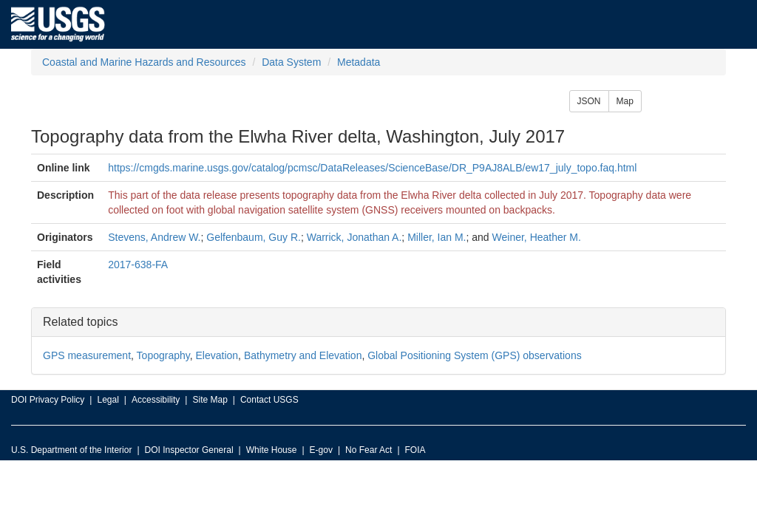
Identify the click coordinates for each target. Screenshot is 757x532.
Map (625, 101)
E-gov (321, 450)
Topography (163, 355)
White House (272, 450)
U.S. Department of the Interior (71, 450)
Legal (108, 400)
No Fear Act (369, 450)
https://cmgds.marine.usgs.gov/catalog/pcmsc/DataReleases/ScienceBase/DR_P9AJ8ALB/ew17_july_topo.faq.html (372, 168)
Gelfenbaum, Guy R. (254, 237)
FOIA (415, 450)
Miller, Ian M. (437, 237)
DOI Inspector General (189, 450)
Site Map (210, 400)
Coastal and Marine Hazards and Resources (144, 62)
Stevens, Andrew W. (154, 237)
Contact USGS (269, 400)
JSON (589, 101)
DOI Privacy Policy (48, 400)
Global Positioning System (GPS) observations (474, 355)
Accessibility (156, 400)
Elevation (217, 355)
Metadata (359, 62)
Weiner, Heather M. (537, 237)
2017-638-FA (138, 265)
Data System (291, 62)
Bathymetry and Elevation (303, 355)
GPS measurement (87, 355)
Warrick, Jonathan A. (354, 237)
